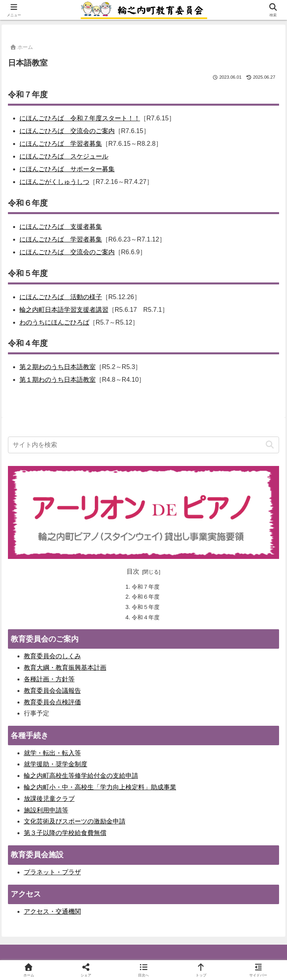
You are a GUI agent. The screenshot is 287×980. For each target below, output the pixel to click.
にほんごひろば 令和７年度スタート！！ (80, 118)
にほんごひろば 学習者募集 (61, 144)
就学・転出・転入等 (52, 753)
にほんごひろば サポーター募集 (67, 169)
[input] (144, 445)
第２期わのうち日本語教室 (58, 367)
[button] (270, 445)
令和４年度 (146, 617)
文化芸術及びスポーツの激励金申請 (75, 821)
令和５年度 (146, 607)
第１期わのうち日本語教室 (58, 380)
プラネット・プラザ (52, 872)
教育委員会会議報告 (52, 691)
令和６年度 (146, 597)
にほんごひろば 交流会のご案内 (67, 131)
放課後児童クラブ (49, 799)
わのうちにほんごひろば (54, 322)
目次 (133, 571)
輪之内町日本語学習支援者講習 (64, 310)
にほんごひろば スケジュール (64, 156)
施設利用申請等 (46, 810)
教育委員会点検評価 (52, 702)
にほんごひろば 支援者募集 (61, 227)
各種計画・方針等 (49, 679)
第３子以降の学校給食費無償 (65, 833)
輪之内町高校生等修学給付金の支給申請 (81, 776)
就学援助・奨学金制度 (56, 764)
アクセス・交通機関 (52, 911)
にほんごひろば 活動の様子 (61, 297)
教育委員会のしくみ (52, 656)
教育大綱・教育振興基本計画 (65, 668)
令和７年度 (146, 587)
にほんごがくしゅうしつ (54, 182)
